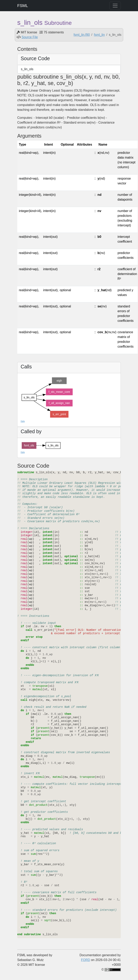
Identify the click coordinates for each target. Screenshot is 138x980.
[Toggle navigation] (115, 6)
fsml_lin (99, 35)
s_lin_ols (27, 69)
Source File (30, 37)
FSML (23, 6)
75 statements (54, 32)
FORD (86, 960)
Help (23, 421)
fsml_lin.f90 (82, 35)
